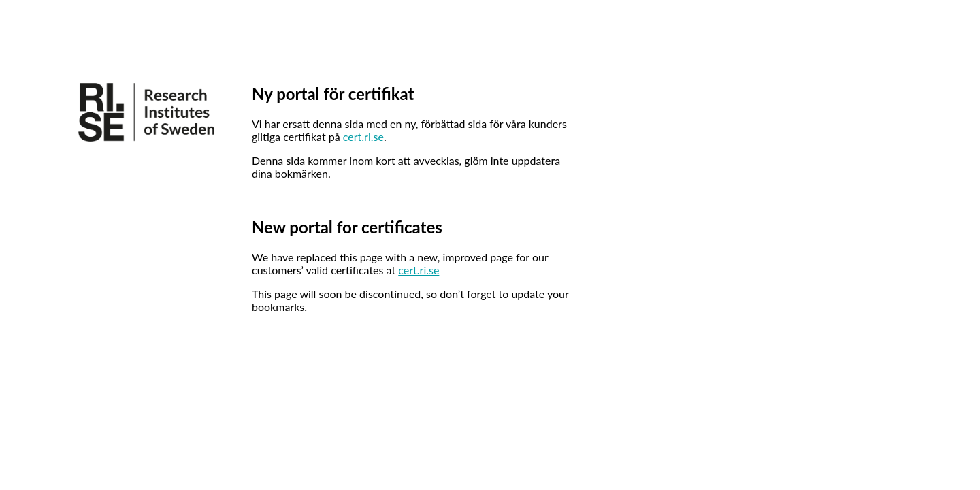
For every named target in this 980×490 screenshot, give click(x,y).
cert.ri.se (363, 136)
